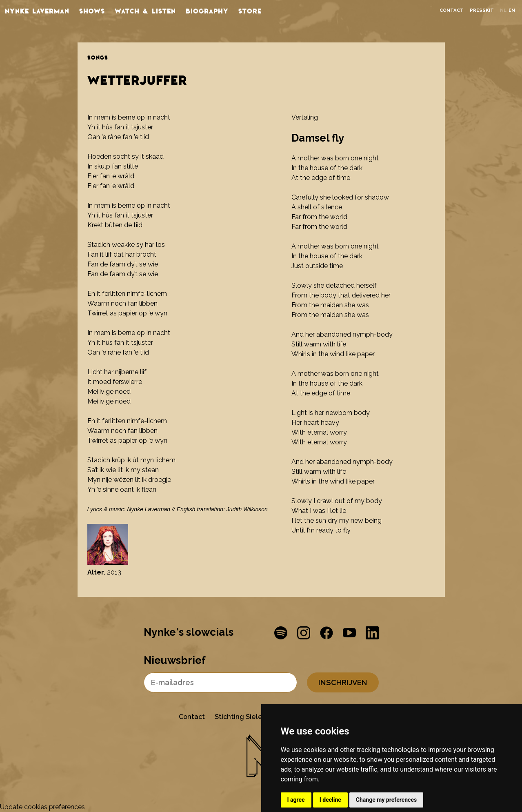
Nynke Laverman (37, 11)
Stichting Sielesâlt (245, 717)
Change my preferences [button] (386, 800)
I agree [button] (296, 800)
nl (503, 10)
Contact (452, 10)
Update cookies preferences (42, 807)
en (512, 10)
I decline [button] (330, 800)
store (250, 11)
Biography (207, 11)
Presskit (482, 10)
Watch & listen (145, 11)
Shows (92, 11)
